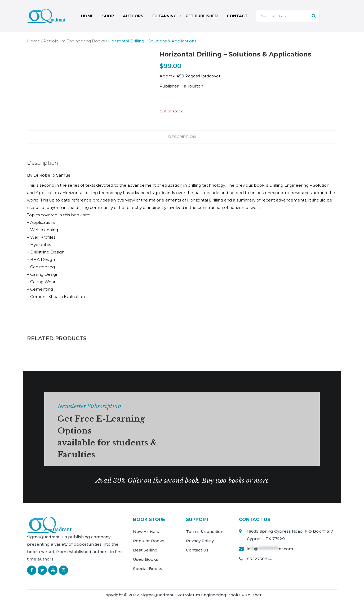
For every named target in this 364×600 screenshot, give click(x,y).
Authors (133, 16)
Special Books (148, 569)
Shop (108, 16)
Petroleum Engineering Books (74, 41)
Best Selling (145, 550)
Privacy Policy (200, 541)
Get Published (202, 16)
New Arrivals (146, 531)
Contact (237, 16)
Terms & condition (205, 531)
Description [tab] (182, 137)
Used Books (146, 559)
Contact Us (197, 550)
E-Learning (164, 16)
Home (87, 16)
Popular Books (149, 541)
